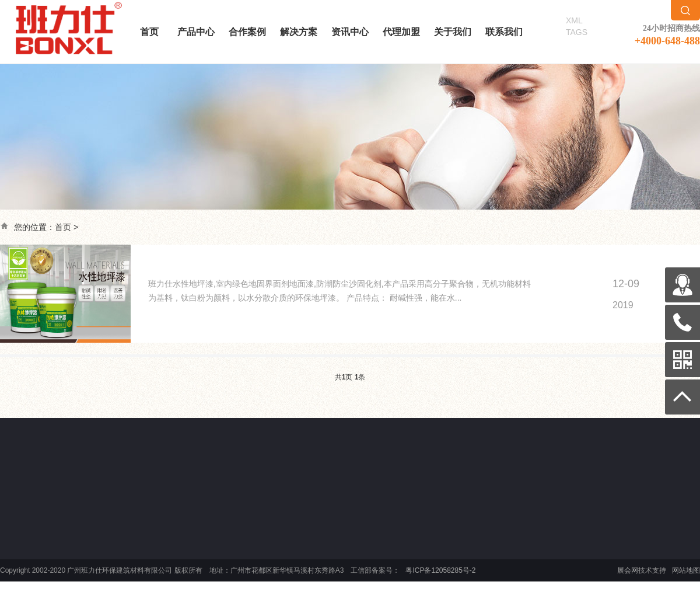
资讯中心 (350, 32)
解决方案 (299, 32)
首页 (149, 32)
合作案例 (247, 32)
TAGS (577, 32)
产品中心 (196, 32)
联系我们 (504, 32)
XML (574, 20)
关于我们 (453, 32)
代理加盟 (401, 32)
